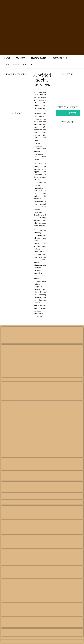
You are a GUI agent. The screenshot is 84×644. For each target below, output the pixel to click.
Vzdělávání (11, 65)
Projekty (20, 58)
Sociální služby (39, 58)
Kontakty (27, 65)
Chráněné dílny (60, 58)
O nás (7, 58)
